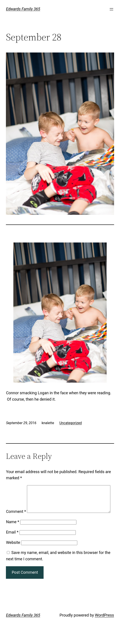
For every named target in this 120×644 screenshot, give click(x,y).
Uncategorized (71, 423)
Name (12, 533)
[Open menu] (111, 9)
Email (12, 544)
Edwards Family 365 (23, 9)
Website (13, 554)
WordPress (104, 627)
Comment (16, 488)
